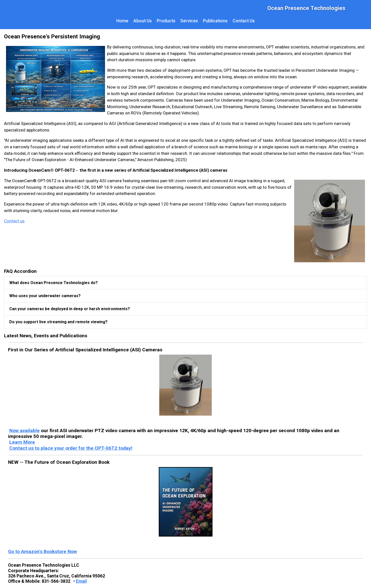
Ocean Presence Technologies (306, 8)
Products (166, 21)
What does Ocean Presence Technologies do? (54, 283)
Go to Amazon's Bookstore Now (42, 551)
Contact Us (244, 21)
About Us (143, 21)
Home (122, 21)
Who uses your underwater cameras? (45, 296)
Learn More (22, 442)
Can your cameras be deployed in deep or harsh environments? (70, 309)
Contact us (14, 221)
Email (81, 581)
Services (189, 21)
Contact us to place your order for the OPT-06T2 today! (71, 448)
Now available (24, 431)
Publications (215, 21)
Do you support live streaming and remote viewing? (58, 322)
